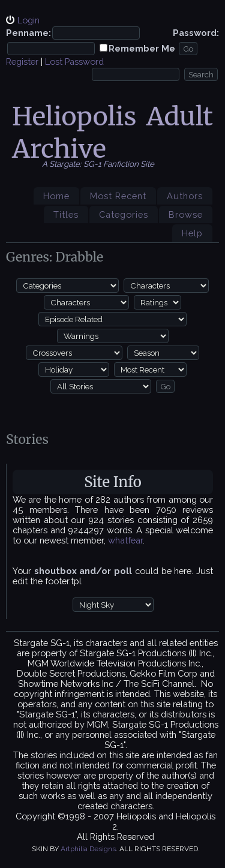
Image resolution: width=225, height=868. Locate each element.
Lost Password (74, 61)
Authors (185, 196)
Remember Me (142, 48)
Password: (196, 33)
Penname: (28, 33)
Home (56, 196)
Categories (124, 214)
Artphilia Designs (88, 849)
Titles (66, 214)
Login (28, 20)
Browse (186, 214)
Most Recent (118, 196)
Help (192, 233)
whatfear (125, 540)
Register (22, 61)
